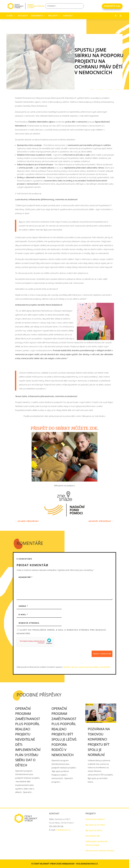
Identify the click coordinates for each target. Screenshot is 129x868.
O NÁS (9, 16)
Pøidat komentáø (102, 654)
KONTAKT (68, 16)
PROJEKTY (53, 16)
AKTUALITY (23, 16)
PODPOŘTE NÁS (112, 6)
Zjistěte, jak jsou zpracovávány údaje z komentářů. (87, 667)
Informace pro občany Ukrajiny (100, 851)
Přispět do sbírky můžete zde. (64, 428)
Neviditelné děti (93, 836)
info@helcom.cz (63, 830)
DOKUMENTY (37, 16)
